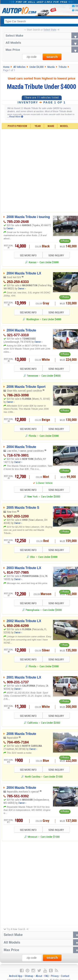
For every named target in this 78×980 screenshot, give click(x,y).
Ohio (32, 557)
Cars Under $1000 (53, 777)
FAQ (47, 976)
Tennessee (32, 376)
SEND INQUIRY (56, 255)
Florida (32, 436)
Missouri (32, 837)
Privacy (55, 976)
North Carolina (33, 777)
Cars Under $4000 (52, 319)
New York (32, 497)
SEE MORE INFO (28, 255)
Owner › (10, 228)
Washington (33, 319)
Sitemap (29, 976)
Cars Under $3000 (49, 436)
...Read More (15, 117)
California (32, 723)
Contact (65, 976)
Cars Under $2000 (50, 723)
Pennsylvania (32, 610)
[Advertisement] (39, 882)
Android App (16, 976)
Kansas (33, 262)
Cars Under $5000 (49, 262)
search (52, 57)
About (39, 976)
